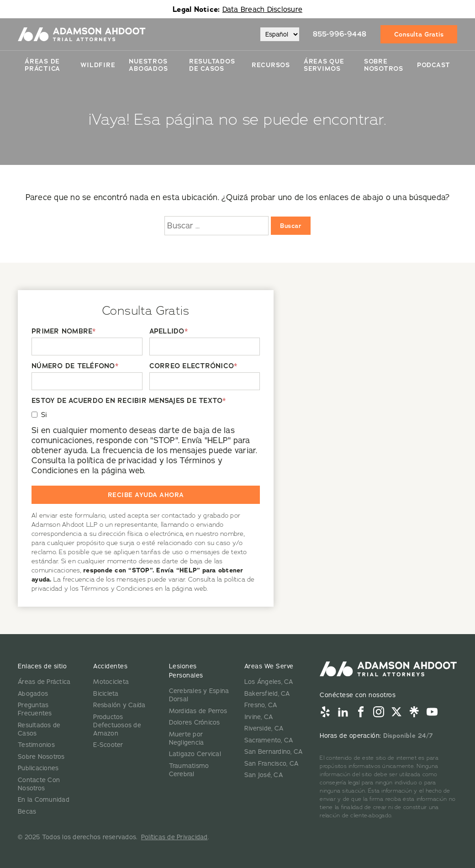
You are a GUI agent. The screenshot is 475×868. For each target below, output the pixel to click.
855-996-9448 (340, 34)
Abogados (33, 693)
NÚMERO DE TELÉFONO (75, 366)
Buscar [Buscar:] (291, 226)
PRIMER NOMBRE (64, 331)
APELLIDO (169, 331)
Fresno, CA (261, 705)
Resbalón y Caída (119, 705)
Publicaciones (38, 768)
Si (44, 415)
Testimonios (36, 745)
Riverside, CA (264, 728)
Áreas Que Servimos (324, 65)
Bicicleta (106, 693)
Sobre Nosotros (384, 65)
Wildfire (98, 65)
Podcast (434, 65)
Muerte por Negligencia (187, 738)
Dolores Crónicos (195, 722)
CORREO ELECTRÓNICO (193, 366)
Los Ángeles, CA (269, 682)
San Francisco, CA (271, 763)
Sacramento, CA (269, 740)
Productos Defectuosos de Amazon (117, 725)
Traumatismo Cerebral (189, 770)
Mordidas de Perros (198, 711)
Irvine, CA (259, 717)
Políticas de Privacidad (174, 837)
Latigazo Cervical (195, 754)
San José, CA (264, 775)
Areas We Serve (269, 666)
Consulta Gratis (419, 34)
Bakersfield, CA (267, 693)
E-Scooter (108, 745)
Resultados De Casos (212, 65)
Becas (27, 811)
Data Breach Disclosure (263, 9)
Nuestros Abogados (148, 65)
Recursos (271, 65)
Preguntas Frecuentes (35, 709)
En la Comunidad (44, 799)
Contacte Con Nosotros (39, 784)
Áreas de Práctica (42, 65)
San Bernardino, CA (274, 752)
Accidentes (110, 666)
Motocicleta (111, 682)
